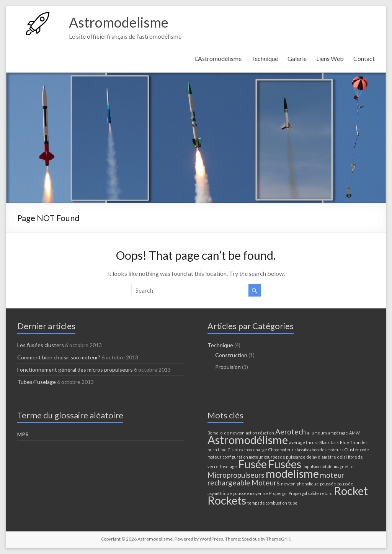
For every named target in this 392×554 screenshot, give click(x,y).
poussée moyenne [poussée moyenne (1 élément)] (251, 493)
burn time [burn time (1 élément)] (217, 450)
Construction (231, 355)
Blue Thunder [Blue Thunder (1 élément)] (354, 442)
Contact (364, 58)
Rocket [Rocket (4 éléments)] (351, 491)
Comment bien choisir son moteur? (59, 357)
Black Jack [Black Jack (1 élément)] (329, 442)
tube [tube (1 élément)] (293, 503)
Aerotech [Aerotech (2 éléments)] (291, 432)
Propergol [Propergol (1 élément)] (278, 493)
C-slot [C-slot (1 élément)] (233, 450)
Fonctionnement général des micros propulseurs (75, 370)
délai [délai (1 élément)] (342, 457)
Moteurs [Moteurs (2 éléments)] (266, 483)
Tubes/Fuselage (37, 382)
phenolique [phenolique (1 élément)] (308, 484)
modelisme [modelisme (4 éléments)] (292, 473)
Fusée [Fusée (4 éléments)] (252, 464)
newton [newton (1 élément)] (288, 484)
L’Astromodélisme (218, 58)
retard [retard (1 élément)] (326, 493)
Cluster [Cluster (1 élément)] (352, 450)
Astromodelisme (119, 22)
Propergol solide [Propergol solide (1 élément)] (304, 493)
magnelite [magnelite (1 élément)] (344, 466)
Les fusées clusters (41, 345)
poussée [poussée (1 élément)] (328, 484)
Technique (265, 58)
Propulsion (228, 367)
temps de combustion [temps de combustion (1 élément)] (267, 503)
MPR (23, 434)
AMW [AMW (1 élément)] (354, 433)
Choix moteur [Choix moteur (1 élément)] (281, 450)
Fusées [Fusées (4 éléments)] (285, 464)
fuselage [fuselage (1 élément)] (228, 466)
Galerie (297, 58)
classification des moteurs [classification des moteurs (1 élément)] (319, 450)
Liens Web (330, 58)
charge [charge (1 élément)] (260, 450)
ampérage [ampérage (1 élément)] (338, 433)
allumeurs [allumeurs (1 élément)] (317, 433)
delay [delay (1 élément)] (312, 457)
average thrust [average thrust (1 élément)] (304, 442)
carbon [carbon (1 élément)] (246, 450)
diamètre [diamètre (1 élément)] (327, 457)
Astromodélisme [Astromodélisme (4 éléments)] (248, 440)
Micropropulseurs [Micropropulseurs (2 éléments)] (236, 475)
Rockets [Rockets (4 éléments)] (227, 500)
